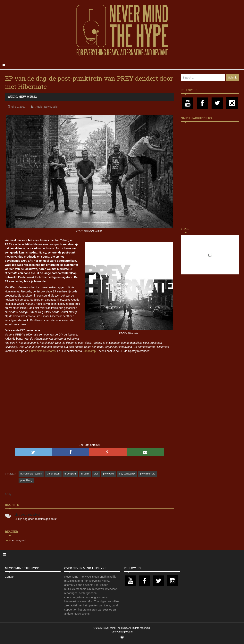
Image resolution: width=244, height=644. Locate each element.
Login (9, 540)
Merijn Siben (53, 474)
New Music (28, 97)
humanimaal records (31, 474)
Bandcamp (89, 351)
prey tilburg (26, 480)
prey (96, 474)
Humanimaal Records (42, 351)
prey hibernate (148, 474)
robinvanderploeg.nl (122, 632)
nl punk (85, 474)
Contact (10, 577)
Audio (13, 97)
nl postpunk (70, 474)
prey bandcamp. (127, 474)
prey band (108, 474)
